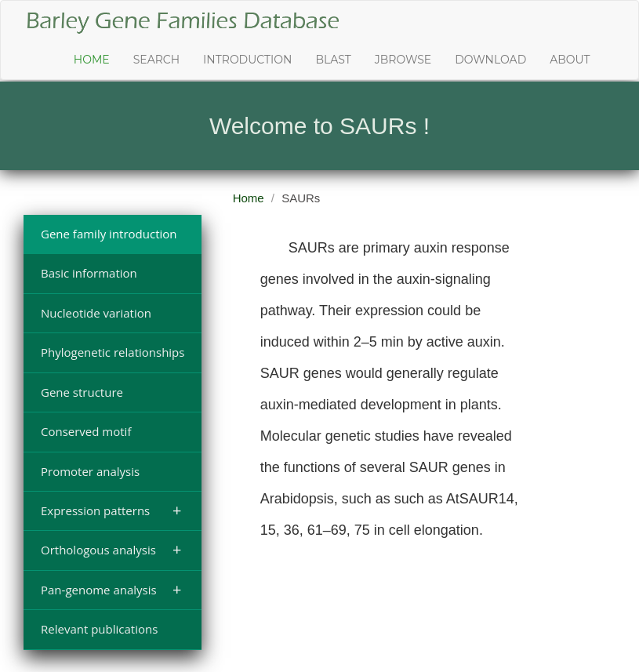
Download (490, 60)
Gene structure (82, 392)
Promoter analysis (90, 471)
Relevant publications (99, 629)
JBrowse (403, 60)
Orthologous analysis (111, 549)
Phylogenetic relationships (113, 352)
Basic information (89, 273)
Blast (333, 60)
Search (156, 60)
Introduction (247, 60)
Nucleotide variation (96, 313)
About (570, 60)
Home (92, 60)
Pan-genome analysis (111, 589)
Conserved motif (86, 431)
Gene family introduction (109, 234)
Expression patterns (111, 510)
